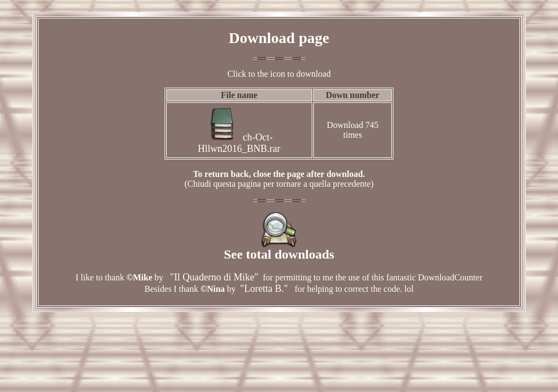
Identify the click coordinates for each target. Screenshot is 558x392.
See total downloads (279, 249)
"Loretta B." (265, 289)
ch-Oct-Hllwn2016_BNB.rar (239, 143)
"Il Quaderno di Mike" (213, 277)
